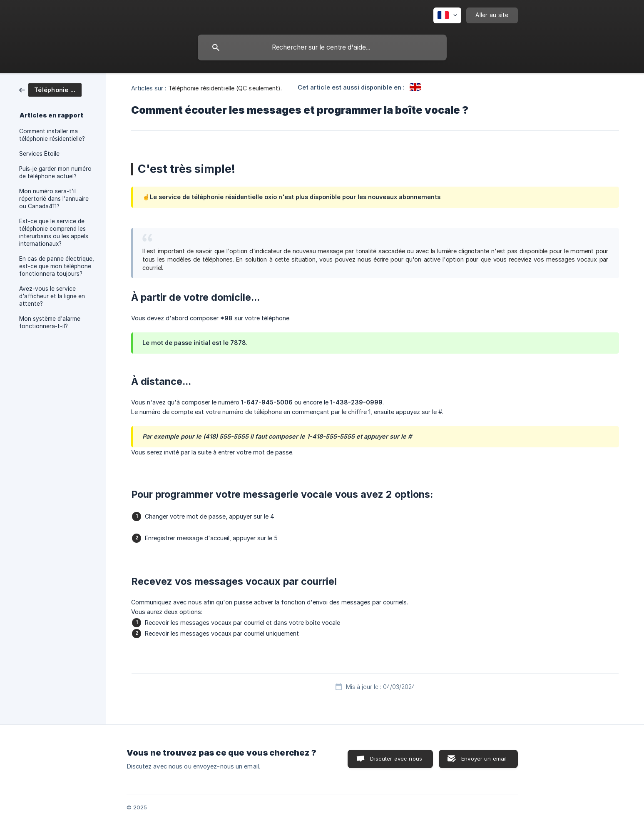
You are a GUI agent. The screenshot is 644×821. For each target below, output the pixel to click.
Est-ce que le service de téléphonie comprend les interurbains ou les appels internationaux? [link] (54, 232)
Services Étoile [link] (39, 154)
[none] (447, 15)
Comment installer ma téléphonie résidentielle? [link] (52, 135)
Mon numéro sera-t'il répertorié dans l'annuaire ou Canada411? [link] (54, 199)
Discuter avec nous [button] (396, 759)
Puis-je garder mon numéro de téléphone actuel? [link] (55, 172)
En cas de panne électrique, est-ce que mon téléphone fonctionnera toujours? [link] (57, 266)
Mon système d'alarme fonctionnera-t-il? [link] (50, 322)
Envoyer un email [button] (484, 759)
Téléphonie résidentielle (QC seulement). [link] (225, 88)
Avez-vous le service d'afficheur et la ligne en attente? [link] (52, 296)
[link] (50, 89)
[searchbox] (322, 47)
